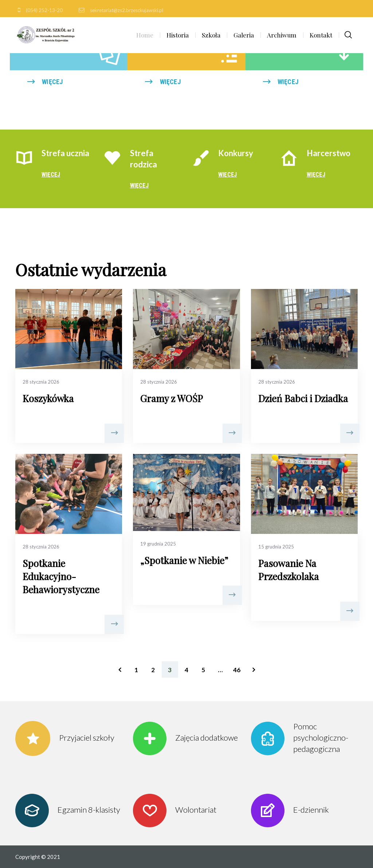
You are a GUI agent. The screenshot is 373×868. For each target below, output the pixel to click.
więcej (52, 82)
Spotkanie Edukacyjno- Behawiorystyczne (61, 576)
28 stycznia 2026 (41, 382)
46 (237, 670)
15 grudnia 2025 (276, 547)
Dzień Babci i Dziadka (303, 398)
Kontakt (321, 35)
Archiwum (282, 35)
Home (145, 35)
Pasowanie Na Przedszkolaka (288, 570)
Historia (178, 35)
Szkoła (211, 35)
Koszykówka (48, 398)
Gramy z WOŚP (172, 398)
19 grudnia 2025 (158, 544)
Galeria (244, 35)
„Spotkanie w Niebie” (184, 560)
